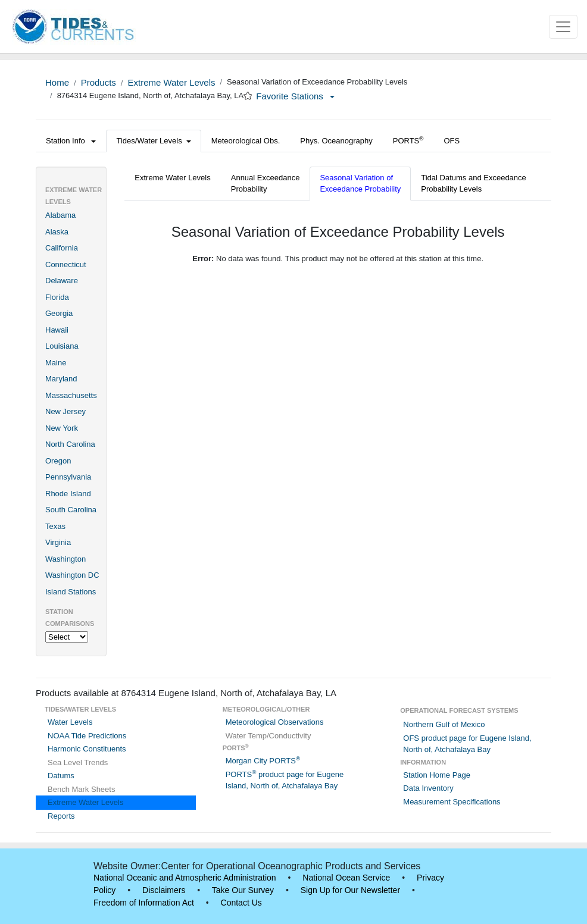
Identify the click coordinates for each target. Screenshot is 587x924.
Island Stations (71, 592)
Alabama (60, 215)
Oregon (58, 461)
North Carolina (70, 444)
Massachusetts (71, 395)
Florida (57, 297)
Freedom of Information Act (144, 903)
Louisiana (62, 346)
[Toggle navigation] (563, 27)
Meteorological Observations (275, 722)
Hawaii (57, 330)
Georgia (59, 313)
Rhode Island (68, 494)
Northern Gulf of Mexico (444, 724)
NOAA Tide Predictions (87, 736)
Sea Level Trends (78, 762)
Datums (61, 776)
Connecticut (66, 264)
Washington (65, 559)
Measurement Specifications (452, 802)
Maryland (61, 379)
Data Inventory (428, 788)
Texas (55, 526)
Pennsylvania (68, 477)
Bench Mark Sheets (81, 789)
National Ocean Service (346, 878)
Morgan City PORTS (263, 761)
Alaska (57, 232)
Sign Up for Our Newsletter (350, 890)
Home (57, 82)
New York (62, 428)
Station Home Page (437, 775)
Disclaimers (164, 890)
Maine (56, 363)
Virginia (58, 542)
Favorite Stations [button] (295, 96)
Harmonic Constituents (87, 749)
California (62, 248)
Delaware (62, 281)
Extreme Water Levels (171, 82)
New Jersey (65, 411)
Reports (61, 816)
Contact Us (241, 903)
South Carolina (71, 510)
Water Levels (70, 722)
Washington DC (72, 575)
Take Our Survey (243, 890)
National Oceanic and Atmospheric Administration (185, 878)
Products (99, 82)
